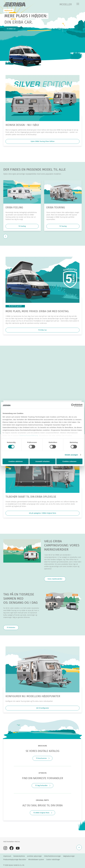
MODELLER (66, 4)
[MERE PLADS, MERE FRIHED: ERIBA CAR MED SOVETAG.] (42, 280)
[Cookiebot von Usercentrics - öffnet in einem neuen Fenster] (73, 405)
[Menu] (78, 4)
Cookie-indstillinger (53, 860)
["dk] (14, 4)
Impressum (7, 856)
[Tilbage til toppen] (79, 847)
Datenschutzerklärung (29, 435)
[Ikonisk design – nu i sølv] (42, 98)
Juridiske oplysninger (34, 856)
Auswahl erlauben (42, 461)
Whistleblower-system (36, 860)
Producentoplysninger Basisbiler (15, 860)
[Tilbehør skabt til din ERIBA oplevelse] (42, 470)
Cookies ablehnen (16, 461)
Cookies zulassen (69, 461)
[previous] (6, 236)
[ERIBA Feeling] (22, 192)
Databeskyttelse (19, 856)
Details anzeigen (71, 455)
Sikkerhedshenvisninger (52, 856)
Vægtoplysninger (69, 856)
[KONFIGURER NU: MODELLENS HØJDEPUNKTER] (42, 669)
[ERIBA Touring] (63, 192)
